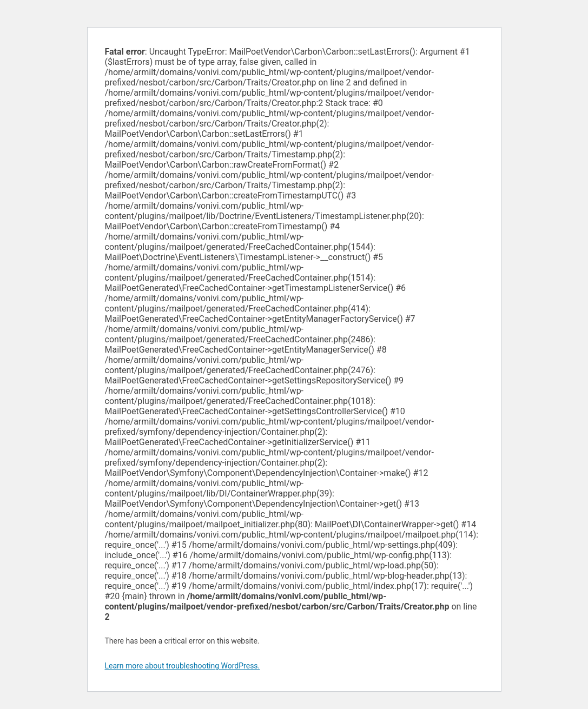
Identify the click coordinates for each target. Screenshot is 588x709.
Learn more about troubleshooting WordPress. (183, 666)
